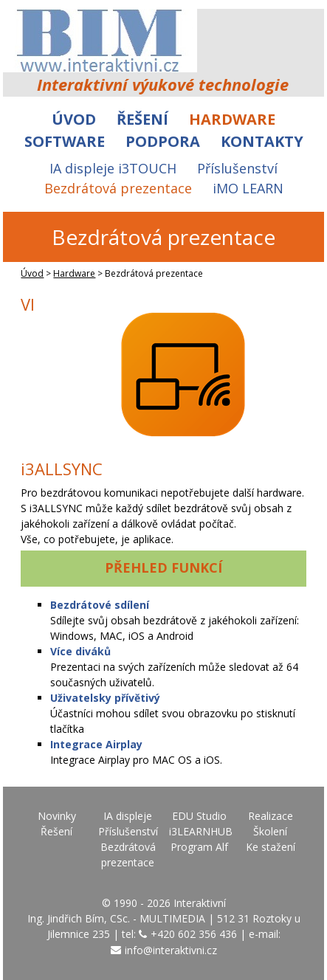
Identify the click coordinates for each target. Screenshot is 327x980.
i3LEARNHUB (201, 831)
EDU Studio (199, 816)
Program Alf (199, 847)
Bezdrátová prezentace (118, 188)
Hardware (232, 119)
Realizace (271, 816)
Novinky (57, 816)
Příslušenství (237, 168)
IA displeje (128, 816)
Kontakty (262, 141)
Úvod (74, 119)
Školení (270, 831)
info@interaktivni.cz (171, 950)
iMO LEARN (248, 188)
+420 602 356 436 (194, 934)
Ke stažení (271, 847)
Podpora (163, 141)
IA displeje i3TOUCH (113, 168)
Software (65, 141)
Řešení (142, 119)
